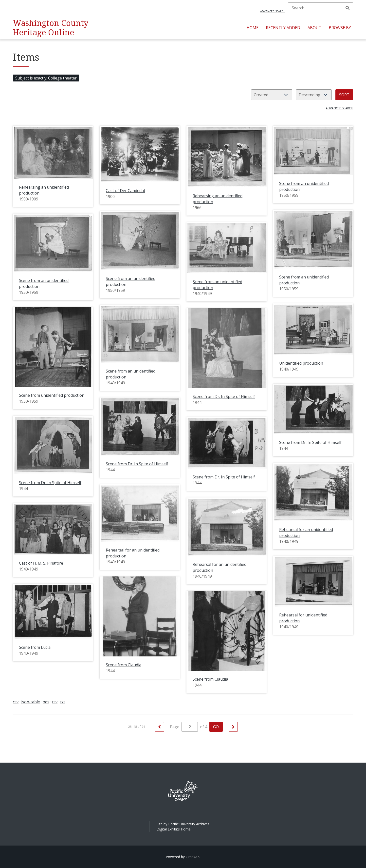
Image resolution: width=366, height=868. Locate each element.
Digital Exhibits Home (174, 829)
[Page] (190, 727)
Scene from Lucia (35, 647)
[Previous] (159, 727)
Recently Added (283, 28)
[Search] (320, 8)
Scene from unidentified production (52, 395)
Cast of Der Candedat (126, 191)
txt (63, 702)
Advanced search (273, 11)
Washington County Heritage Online (51, 28)
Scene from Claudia (124, 665)
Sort (344, 95)
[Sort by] (272, 95)
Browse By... (341, 28)
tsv (55, 702)
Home (253, 28)
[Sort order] (314, 95)
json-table (31, 702)
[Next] (233, 727)
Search (348, 8)
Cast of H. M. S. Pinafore (41, 563)
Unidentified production (301, 363)
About (314, 28)
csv (16, 702)
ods (46, 702)
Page (184, 727)
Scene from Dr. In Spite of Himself (224, 396)
